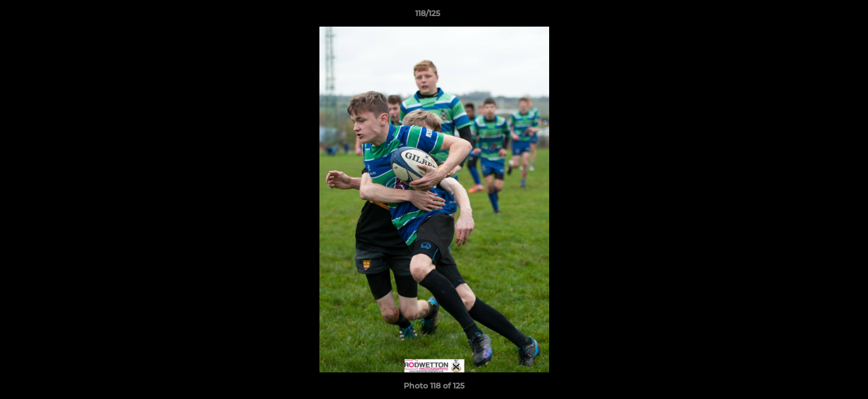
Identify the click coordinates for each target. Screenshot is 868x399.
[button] (821, 16)
